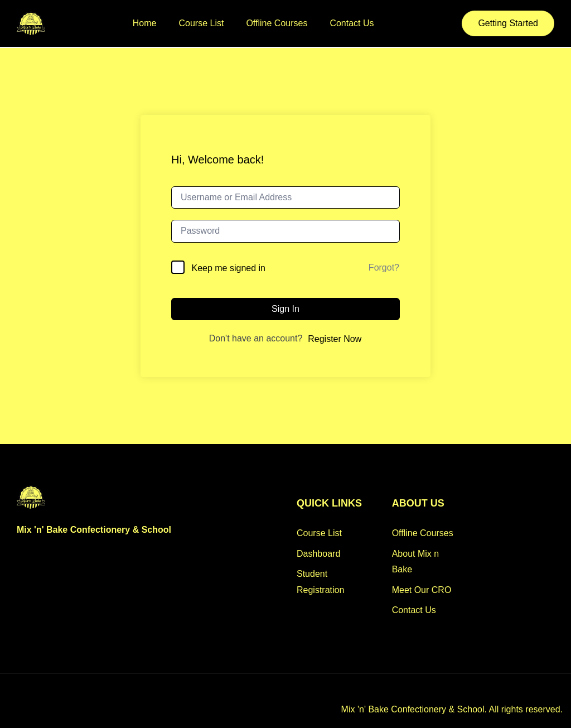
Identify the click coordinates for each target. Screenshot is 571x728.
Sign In (285, 309)
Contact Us (352, 23)
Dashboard (318, 554)
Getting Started (508, 23)
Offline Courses (277, 23)
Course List (202, 23)
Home (145, 23)
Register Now (335, 339)
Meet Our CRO (422, 590)
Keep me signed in (228, 268)
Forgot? (384, 267)
